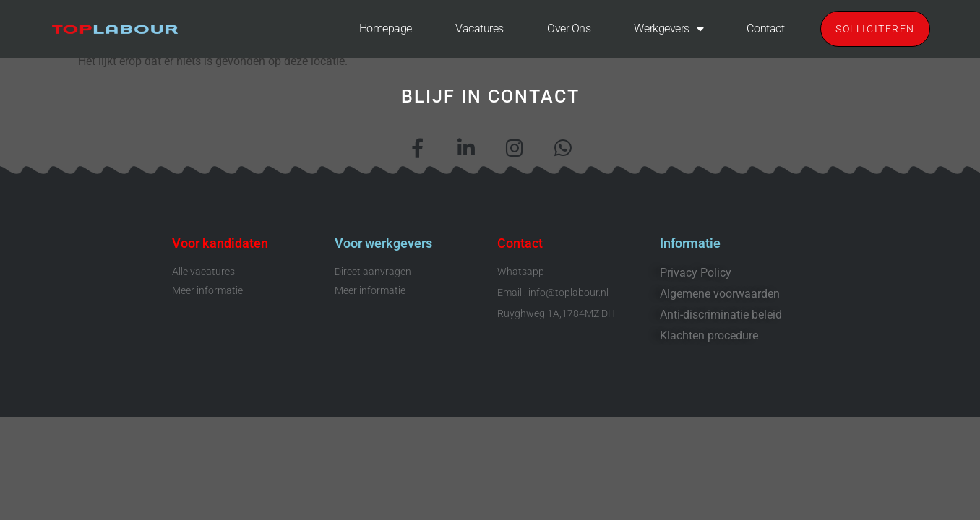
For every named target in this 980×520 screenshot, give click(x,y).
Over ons (569, 29)
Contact (765, 29)
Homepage (386, 29)
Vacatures (480, 29)
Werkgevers (669, 29)
